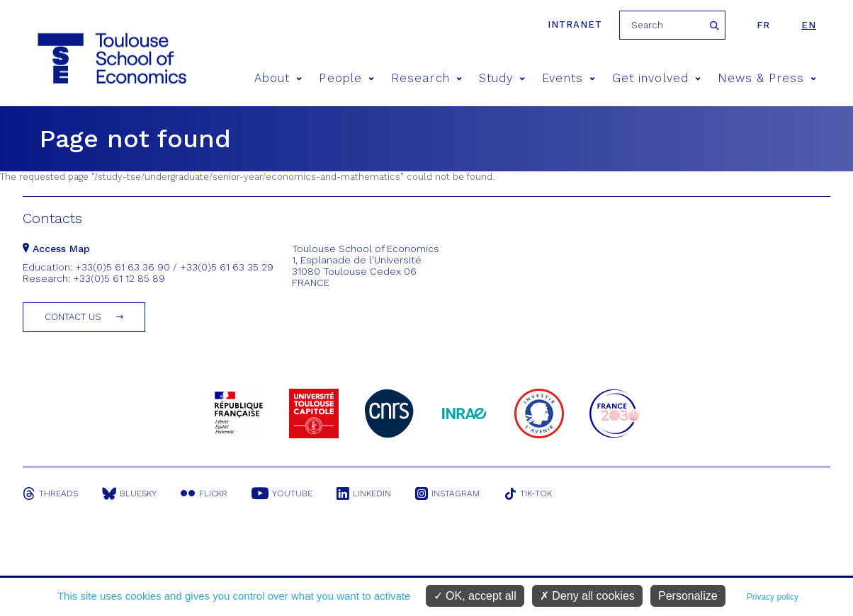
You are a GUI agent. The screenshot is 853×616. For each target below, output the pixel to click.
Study (502, 78)
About (278, 78)
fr (763, 25)
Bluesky (129, 494)
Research (426, 78)
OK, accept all (475, 596)
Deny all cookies (587, 596)
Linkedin (364, 494)
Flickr (204, 494)
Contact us (73, 317)
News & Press (767, 78)
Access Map (56, 249)
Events (569, 78)
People (346, 78)
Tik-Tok (528, 494)
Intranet (575, 24)
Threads (50, 494)
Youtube (282, 494)
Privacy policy (773, 597)
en (809, 25)
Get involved (656, 78)
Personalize (688, 596)
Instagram (447, 494)
